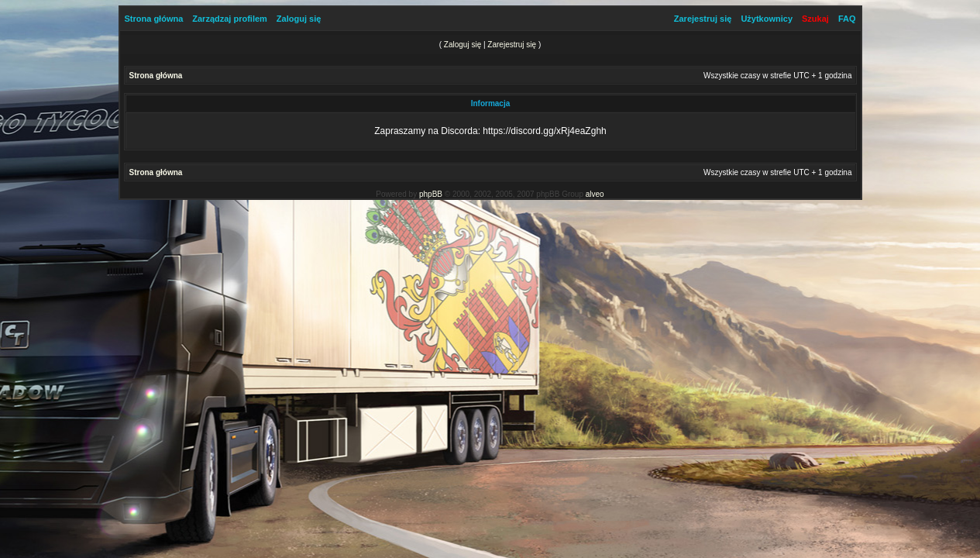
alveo (595, 194)
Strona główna (154, 19)
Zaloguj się (299, 19)
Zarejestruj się (703, 19)
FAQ (847, 19)
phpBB (431, 194)
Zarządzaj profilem (230, 19)
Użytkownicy (767, 19)
